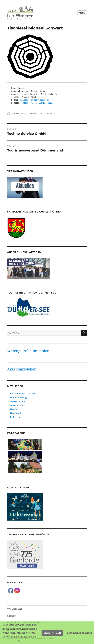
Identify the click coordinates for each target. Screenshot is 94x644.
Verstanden (52, 633)
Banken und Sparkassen (24, 394)
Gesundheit (17, 405)
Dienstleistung (18, 398)
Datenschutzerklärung (80, 633)
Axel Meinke (17, 114)
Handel (14, 409)
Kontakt (12, 616)
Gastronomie (17, 401)
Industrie (15, 417)
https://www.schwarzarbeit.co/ (39, 103)
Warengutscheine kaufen (28, 351)
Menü (82, 13)
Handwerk (50, 114)
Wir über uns (15, 609)
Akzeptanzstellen (22, 369)
